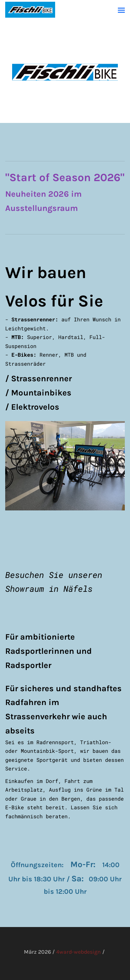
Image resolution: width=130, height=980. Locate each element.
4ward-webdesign (79, 952)
